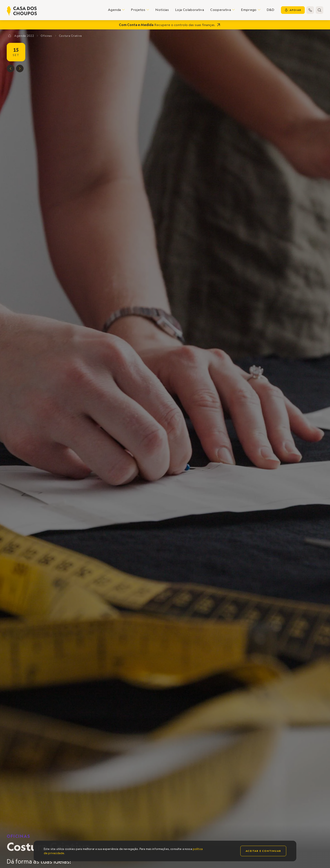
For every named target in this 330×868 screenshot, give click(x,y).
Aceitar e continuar (263, 851)
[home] (22, 11)
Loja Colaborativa (190, 10)
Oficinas (19, 836)
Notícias (162, 10)
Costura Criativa (70, 36)
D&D (271, 10)
